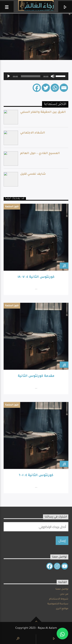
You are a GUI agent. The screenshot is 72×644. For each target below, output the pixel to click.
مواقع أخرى (62, 609)
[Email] (64, 88)
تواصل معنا (62, 589)
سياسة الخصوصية (58, 604)
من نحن (64, 594)
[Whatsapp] (55, 88)
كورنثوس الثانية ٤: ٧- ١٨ (36, 277)
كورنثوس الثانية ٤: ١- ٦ (36, 476)
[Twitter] (46, 88)
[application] (36, 76)
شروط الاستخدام (59, 599)
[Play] (9, 76)
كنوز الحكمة (12, 207)
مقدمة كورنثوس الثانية (36, 376)
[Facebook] (37, 88)
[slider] (31, 76)
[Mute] (53, 76)
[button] (62, 634)
